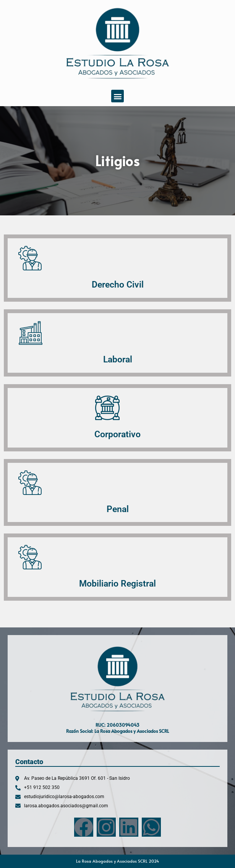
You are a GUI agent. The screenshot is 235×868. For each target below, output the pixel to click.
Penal (118, 509)
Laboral (118, 359)
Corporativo (118, 434)
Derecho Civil (118, 284)
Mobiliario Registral (118, 584)
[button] (118, 96)
